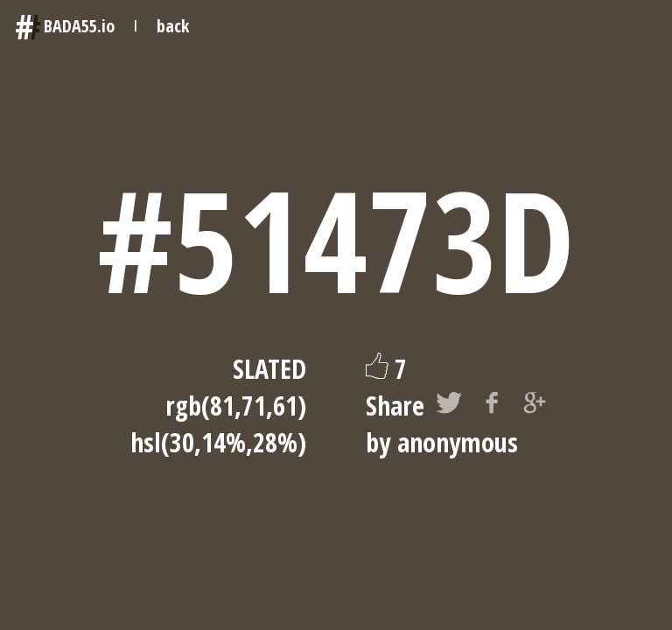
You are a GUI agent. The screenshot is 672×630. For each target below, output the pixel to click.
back (173, 26)
